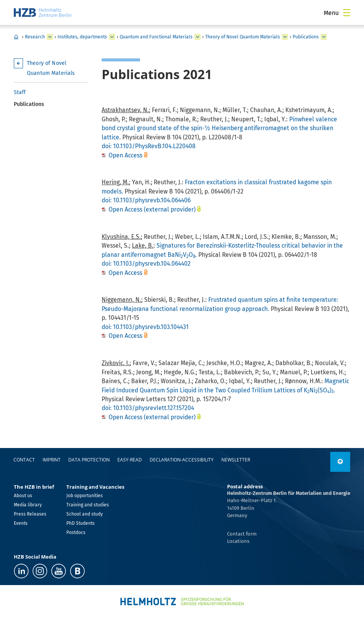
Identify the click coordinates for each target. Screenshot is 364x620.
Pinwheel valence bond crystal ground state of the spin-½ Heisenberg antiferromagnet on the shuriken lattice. (219, 128)
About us (23, 496)
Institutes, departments (82, 37)
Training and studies (88, 505)
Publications (306, 37)
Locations (238, 541)
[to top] (340, 462)
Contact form (242, 534)
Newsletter (236, 460)
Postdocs (76, 532)
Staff (20, 92)
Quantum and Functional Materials (156, 37)
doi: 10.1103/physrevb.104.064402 (146, 264)
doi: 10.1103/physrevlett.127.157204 (148, 408)
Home (16, 37)
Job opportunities (85, 496)
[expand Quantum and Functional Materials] (198, 37)
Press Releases (30, 514)
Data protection (89, 460)
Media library (28, 505)
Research (35, 37)
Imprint (52, 460)
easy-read (130, 460)
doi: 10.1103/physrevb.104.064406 (146, 200)
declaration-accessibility (182, 460)
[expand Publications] (324, 37)
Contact (24, 460)
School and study (85, 514)
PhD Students (81, 523)
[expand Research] (50, 37)
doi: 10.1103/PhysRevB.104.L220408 (149, 146)
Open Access (126, 155)
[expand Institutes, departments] (112, 37)
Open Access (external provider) (152, 209)
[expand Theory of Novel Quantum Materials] (285, 37)
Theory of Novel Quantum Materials (243, 37)
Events (21, 523)
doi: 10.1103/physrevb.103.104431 (145, 327)
